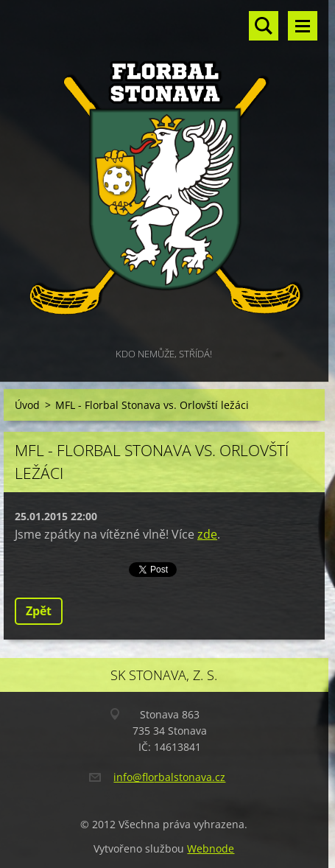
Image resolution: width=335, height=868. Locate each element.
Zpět (39, 611)
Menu (303, 26)
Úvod (27, 405)
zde (207, 534)
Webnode (211, 848)
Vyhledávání (264, 26)
